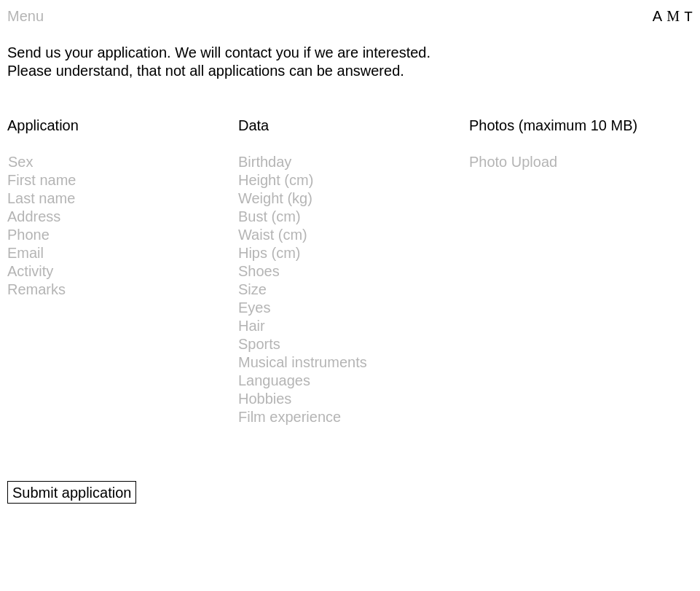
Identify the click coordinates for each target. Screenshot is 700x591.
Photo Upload (513, 162)
